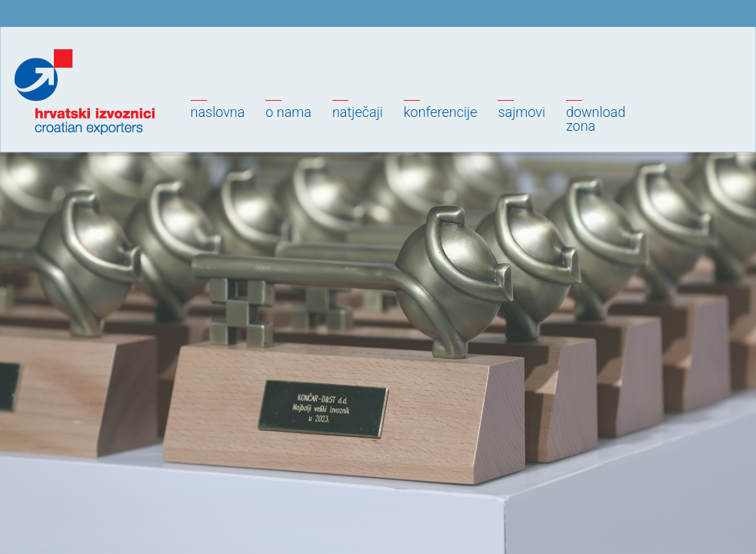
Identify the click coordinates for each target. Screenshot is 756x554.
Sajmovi (521, 112)
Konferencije (441, 112)
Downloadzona (596, 119)
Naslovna (218, 112)
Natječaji (358, 112)
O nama (288, 112)
